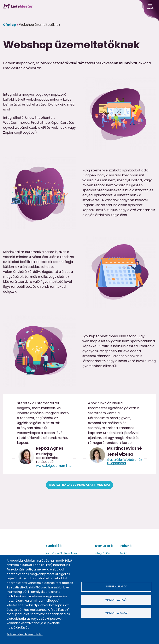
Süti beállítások (116, 586)
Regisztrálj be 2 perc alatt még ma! (80, 485)
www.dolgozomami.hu (54, 466)
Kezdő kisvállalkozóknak (61, 553)
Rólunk (126, 546)
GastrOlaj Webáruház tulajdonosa (125, 461)
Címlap (10, 25)
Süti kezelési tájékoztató (25, 634)
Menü (150, 7)
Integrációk (102, 553)
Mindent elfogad (116, 613)
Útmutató (104, 546)
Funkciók (54, 546)
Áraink (124, 553)
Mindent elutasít (116, 600)
